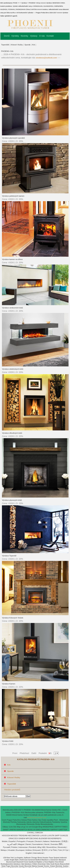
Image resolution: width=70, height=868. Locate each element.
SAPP (57, 836)
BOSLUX (32, 830)
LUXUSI (43, 836)
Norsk (47, 844)
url (22, 827)
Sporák (27, 45)
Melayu (4, 850)
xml (30, 827)
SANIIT (6, 830)
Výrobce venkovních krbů (12, 308)
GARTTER (63, 830)
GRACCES (13, 838)
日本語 (64, 841)
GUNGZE (64, 836)
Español (12, 841)
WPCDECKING (32, 838)
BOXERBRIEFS (55, 838)
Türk (60, 850)
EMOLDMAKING (43, 830)
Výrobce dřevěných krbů (12, 433)
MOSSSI (14, 836)
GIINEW (22, 838)
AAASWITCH (22, 830)
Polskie (14, 847)
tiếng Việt (41, 847)
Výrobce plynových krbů (12, 500)
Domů (7, 36)
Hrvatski (11, 850)
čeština (29, 850)
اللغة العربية (12, 844)
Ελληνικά (37, 850)
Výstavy (34, 36)
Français (30, 841)
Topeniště (5, 45)
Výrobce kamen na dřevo (12, 259)
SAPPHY (54, 830)
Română (32, 847)
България (20, 850)
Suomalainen (38, 844)
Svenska (54, 844)
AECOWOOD (34, 836)
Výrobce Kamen (9, 684)
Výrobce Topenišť (9, 556)
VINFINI (13, 830)
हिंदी (60, 844)
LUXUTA (51, 836)
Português (21, 841)
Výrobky (15, 36)
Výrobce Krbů (8, 741)
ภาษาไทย (53, 850)
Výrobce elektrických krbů (13, 369)
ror (27, 827)
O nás (42, 36)
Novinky (24, 36)
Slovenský (62, 847)
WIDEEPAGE (48, 827)
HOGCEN (6, 836)
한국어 (45, 850)
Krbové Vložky (17, 45)
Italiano (46, 841)
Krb (34, 45)
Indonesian (23, 847)
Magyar (21, 844)
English (29, 853)
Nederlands (55, 841)
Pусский (6, 847)
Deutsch (38, 841)
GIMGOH (39, 833)
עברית (66, 850)
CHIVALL (31, 833)
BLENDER (43, 838)
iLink (11, 827)
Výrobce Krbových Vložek (13, 618)
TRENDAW (23, 836)
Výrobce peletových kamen (13, 196)
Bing (40, 827)
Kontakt (50, 36)
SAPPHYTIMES (61, 827)
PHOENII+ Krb (7, 51)
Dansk (28, 844)
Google (35, 827)
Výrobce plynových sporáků (13, 138)
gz (24, 827)
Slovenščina (51, 847)
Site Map (17, 827)
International (38, 853)
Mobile (5, 841)
